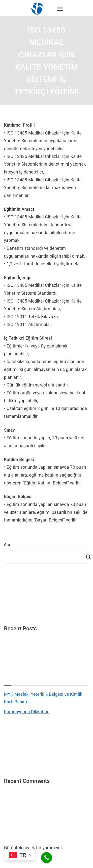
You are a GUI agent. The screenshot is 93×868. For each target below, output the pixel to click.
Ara (7, 544)
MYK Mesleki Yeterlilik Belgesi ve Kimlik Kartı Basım (43, 698)
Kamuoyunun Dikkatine (27, 712)
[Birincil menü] (60, 9)
